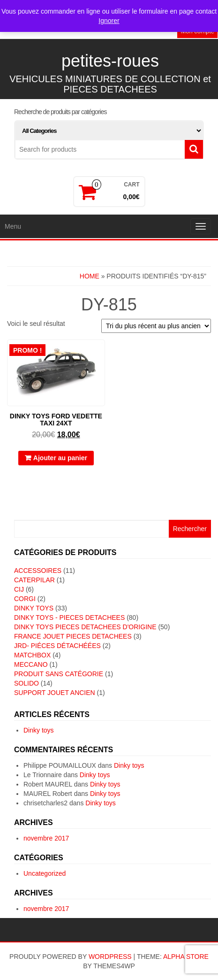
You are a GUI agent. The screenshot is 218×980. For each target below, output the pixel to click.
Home (90, 276)
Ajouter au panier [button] (60, 458)
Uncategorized (45, 873)
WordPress (110, 957)
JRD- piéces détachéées (57, 646)
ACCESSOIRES (38, 571)
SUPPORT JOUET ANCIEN (55, 693)
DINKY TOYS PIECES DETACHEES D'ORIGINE (85, 627)
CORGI (25, 599)
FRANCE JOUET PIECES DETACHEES (73, 636)
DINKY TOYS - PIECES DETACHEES (69, 617)
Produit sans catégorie (59, 674)
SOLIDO (26, 683)
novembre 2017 (46, 838)
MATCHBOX (32, 655)
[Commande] (156, 326)
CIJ (19, 589)
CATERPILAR (34, 580)
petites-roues (110, 61)
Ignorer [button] (109, 21)
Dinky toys (39, 730)
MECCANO (31, 664)
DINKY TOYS (34, 608)
